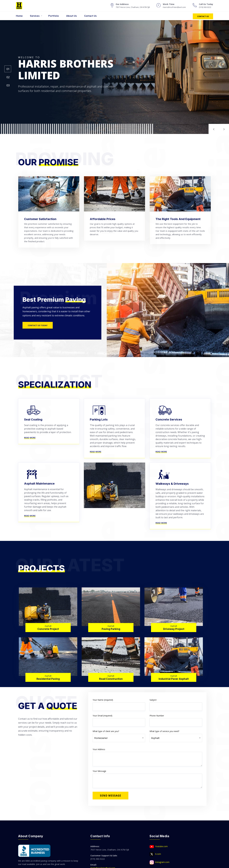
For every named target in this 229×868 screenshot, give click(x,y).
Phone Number (176, 720)
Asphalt (48, 626)
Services (35, 16)
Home (19, 16)
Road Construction (111, 679)
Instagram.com (159, 862)
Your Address (147, 757)
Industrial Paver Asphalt (174, 679)
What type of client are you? (119, 735)
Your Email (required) (119, 720)
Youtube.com (159, 847)
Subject (176, 705)
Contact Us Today (38, 325)
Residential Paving (48, 679)
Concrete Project (48, 629)
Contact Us (90, 16)
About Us (71, 16)
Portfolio (54, 16)
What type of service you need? (176, 735)
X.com (155, 854)
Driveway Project (174, 629)
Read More (30, 438)
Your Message (147, 779)
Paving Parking (111, 629)
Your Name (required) (119, 705)
